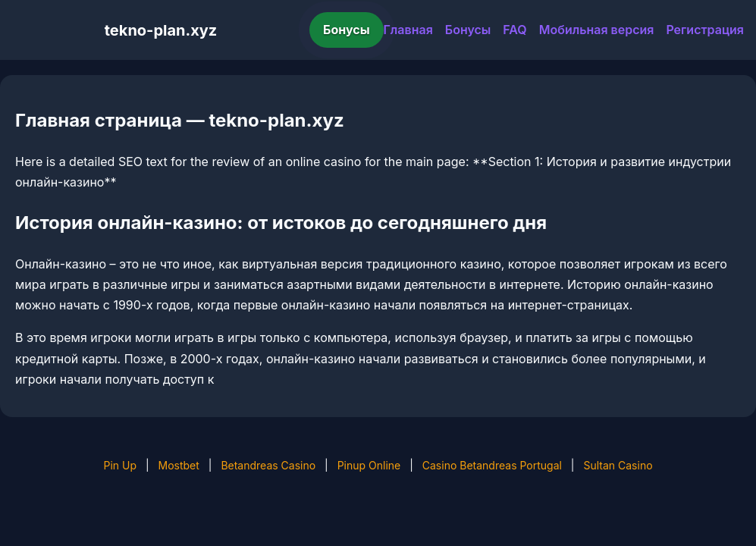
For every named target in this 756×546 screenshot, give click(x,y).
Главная (408, 30)
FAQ (514, 30)
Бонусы (347, 30)
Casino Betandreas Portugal (492, 465)
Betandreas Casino (268, 465)
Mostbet (179, 465)
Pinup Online (369, 465)
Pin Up (120, 465)
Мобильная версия (597, 30)
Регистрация (705, 30)
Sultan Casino (618, 465)
